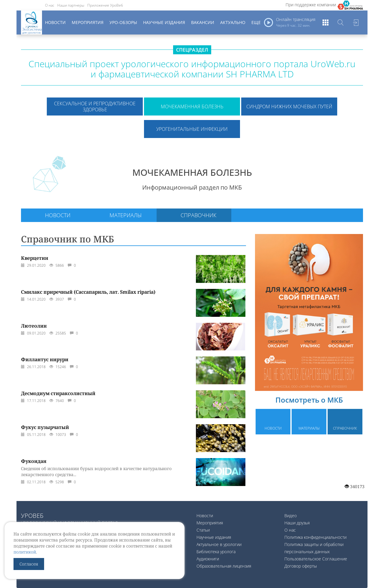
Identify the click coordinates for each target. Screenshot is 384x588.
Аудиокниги (208, 559)
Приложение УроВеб (105, 5)
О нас (50, 5)
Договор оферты (301, 566)
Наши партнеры (71, 5)
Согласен (29, 564)
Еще (256, 22)
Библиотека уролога (216, 552)
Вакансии (203, 22)
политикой (25, 552)
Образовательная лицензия (224, 566)
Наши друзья (297, 523)
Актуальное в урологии (219, 544)
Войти (355, 22)
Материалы (126, 215)
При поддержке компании (311, 5)
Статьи (203, 530)
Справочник (198, 215)
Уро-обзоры (123, 22)
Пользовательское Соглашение (316, 559)
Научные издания (164, 22)
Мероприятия (88, 22)
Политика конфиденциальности (315, 537)
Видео (291, 516)
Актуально (233, 22)
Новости (55, 22)
